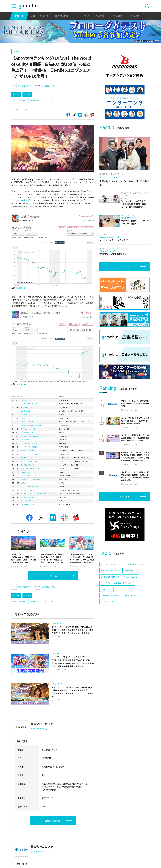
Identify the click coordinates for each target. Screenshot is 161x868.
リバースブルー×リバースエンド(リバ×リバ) (117, 583)
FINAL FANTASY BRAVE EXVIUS (31, 469)
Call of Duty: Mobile (27, 504)
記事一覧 (19, 16)
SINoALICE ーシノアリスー (29, 461)
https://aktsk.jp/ (39, 729)
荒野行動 (24, 400)
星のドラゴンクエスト (28, 465)
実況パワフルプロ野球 (28, 451)
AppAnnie (22, 288)
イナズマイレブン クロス (110, 564)
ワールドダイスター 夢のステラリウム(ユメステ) (118, 595)
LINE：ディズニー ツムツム (29, 476)
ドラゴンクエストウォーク (29, 404)
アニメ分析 (135, 16)
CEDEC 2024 (130, 571)
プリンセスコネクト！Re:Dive (30, 454)
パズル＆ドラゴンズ (27, 422)
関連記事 (25, 200)
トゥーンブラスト (26, 501)
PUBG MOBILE (25, 472)
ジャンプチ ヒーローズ (28, 490)
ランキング (18, 51)
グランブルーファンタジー (29, 429)
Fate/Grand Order (27, 433)
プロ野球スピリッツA (27, 411)
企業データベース (39, 16)
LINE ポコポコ (25, 440)
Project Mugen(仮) (131, 577)
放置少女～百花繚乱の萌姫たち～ (31, 436)
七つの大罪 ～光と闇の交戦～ (30, 443)
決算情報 (100, 16)
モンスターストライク (27, 407)
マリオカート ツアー (27, 458)
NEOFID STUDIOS (107, 602)
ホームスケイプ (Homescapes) (31, 479)
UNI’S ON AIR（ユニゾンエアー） (42, 100)
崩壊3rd (23, 483)
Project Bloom (106, 589)
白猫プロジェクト (19, 100)
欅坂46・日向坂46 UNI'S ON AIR (31, 425)
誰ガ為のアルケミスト (28, 497)
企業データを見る (53, 821)
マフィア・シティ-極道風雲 (29, 447)
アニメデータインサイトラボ (133, 564)
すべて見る (53, 576)
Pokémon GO (25, 415)
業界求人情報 (62, 16)
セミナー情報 (82, 16)
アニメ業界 (117, 16)
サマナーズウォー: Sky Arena (30, 486)
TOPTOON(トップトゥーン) (111, 571)
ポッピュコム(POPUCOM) (110, 577)
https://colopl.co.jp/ (40, 851)
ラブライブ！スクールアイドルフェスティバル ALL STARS (38, 494)
